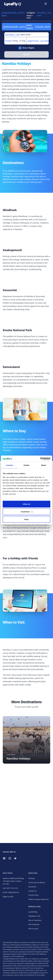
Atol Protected (34, 924)
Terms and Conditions (37, 883)
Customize (27, 512)
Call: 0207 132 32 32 (10, 888)
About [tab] (44, 465)
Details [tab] (26, 465)
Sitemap (31, 878)
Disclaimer (32, 887)
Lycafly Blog (33, 912)
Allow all (26, 504)
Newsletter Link (34, 916)
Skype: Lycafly (8, 896)
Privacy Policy (33, 895)
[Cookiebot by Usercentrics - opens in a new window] (40, 459)
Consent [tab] (9, 465)
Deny (26, 519)
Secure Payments (35, 920)
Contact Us (32, 891)
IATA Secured (33, 929)
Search (26, 54)
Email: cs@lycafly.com (11, 892)
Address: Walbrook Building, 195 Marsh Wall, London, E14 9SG (13, 881)
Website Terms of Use (38, 942)
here (21, 947)
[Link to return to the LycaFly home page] (13, 4)
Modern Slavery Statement (38, 899)
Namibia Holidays (18, 758)
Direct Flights (28, 48)
